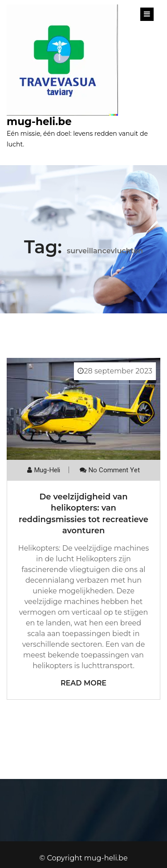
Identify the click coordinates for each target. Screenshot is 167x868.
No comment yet (114, 470)
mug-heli (47, 470)
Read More (83, 683)
